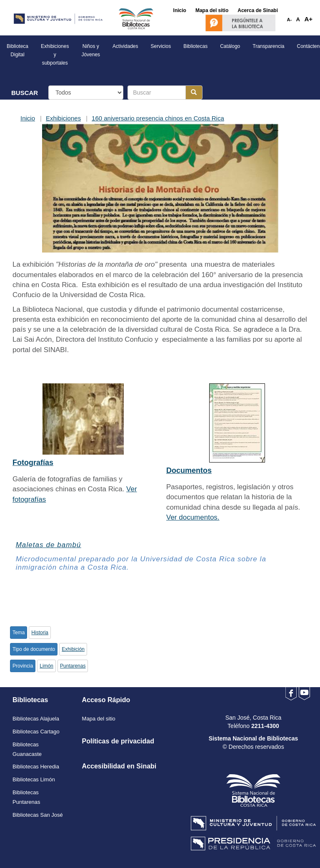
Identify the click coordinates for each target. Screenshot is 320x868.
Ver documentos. (193, 517)
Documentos (189, 470)
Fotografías (33, 463)
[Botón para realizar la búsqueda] (194, 93)
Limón (46, 666)
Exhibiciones (63, 118)
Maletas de (49, 545)
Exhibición (73, 649)
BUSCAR (25, 93)
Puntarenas (73, 666)
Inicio (28, 118)
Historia (40, 633)
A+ (308, 19)
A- (290, 20)
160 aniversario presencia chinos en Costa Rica (158, 118)
